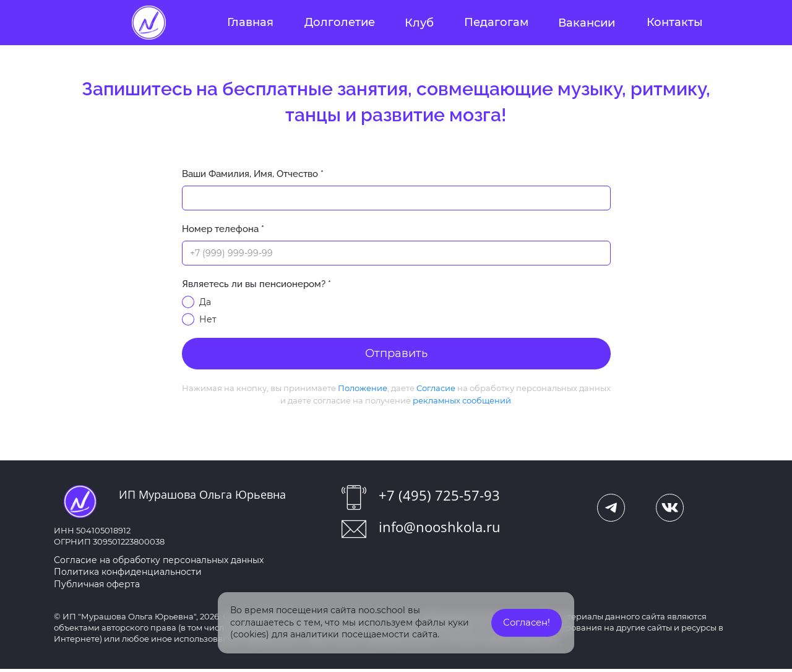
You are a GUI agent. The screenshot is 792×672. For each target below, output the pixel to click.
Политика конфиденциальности (128, 575)
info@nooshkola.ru (440, 529)
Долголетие (340, 22)
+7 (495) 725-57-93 (439, 498)
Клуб (419, 23)
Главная (250, 22)
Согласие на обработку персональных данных (159, 562)
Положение (363, 390)
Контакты (675, 22)
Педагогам (496, 22)
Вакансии (587, 23)
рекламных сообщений (462, 403)
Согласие (436, 390)
